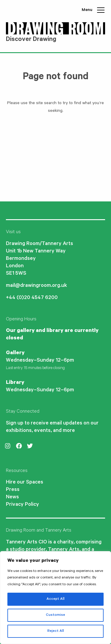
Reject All (56, 631)
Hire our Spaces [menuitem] (25, 483)
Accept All (55, 599)
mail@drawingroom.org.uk (36, 286)
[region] (55, 598)
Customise (55, 615)
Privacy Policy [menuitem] (22, 505)
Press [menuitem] (13, 490)
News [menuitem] (12, 497)
